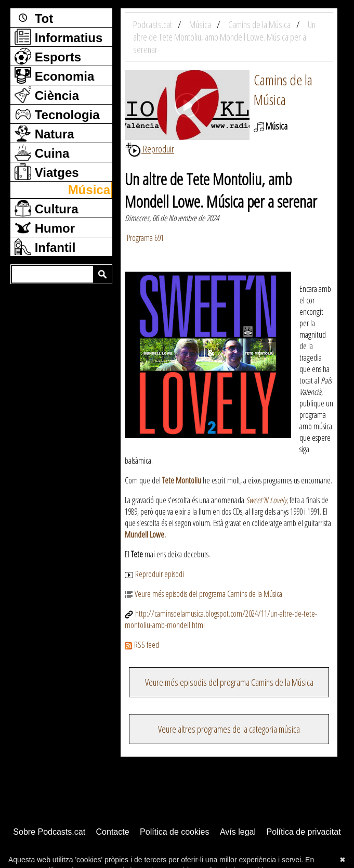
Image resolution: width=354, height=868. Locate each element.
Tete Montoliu (182, 480)
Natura (44, 133)
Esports (48, 56)
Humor (45, 227)
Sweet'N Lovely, (268, 500)
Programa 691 (144, 238)
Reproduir (149, 149)
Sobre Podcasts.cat (49, 832)
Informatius (58, 37)
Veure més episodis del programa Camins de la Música (204, 594)
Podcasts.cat (153, 24)
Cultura (47, 208)
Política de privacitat (303, 832)
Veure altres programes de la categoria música (229, 729)
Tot (34, 18)
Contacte (113, 832)
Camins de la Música (283, 90)
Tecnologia (57, 114)
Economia (54, 75)
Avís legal (238, 832)
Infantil (45, 247)
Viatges (47, 172)
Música (89, 190)
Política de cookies (174, 832)
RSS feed (142, 645)
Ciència (47, 95)
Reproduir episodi (154, 574)
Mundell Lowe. (145, 534)
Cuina (42, 152)
